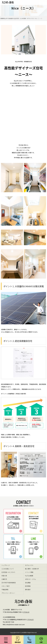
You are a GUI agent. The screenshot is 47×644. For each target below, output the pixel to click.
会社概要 (28, 583)
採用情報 (28, 586)
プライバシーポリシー (8, 593)
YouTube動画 (29, 576)
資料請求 (28, 590)
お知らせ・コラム (30, 579)
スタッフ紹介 (6, 586)
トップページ (6, 565)
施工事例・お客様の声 (32, 569)
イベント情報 (29, 572)
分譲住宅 (4, 579)
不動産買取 (5, 590)
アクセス (26, 612)
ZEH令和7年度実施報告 (9, 583)
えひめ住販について (8, 569)
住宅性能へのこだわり (8, 572)
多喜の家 (4, 576)
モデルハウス (29, 565)
